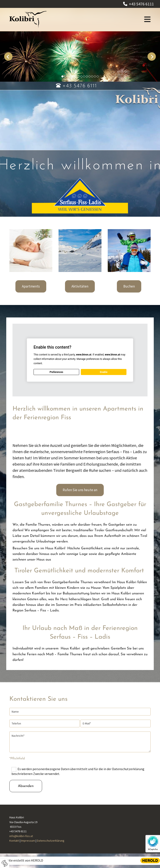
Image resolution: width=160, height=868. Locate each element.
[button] (111, 20)
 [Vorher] (8, 57)
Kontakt (14, 841)
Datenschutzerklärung (51, 841)
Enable (104, 372)
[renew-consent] (5, 863)
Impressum (28, 841)
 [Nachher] (152, 57)
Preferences (56, 372)
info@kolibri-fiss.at (21, 836)
